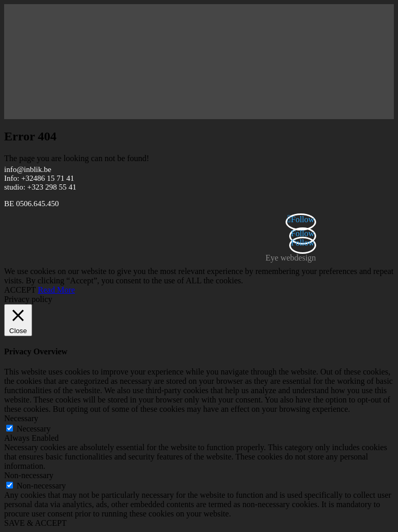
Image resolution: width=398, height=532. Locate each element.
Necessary (34, 429)
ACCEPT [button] (20, 290)
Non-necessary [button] (29, 475)
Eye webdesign (290, 258)
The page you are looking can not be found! (77, 158)
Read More (56, 290)
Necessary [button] (21, 418)
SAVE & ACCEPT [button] (35, 523)
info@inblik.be (28, 169)
